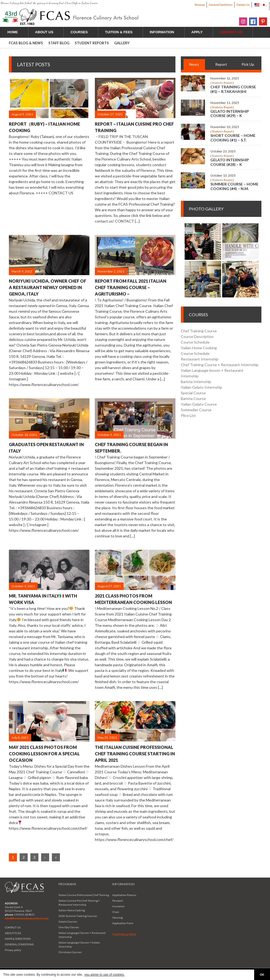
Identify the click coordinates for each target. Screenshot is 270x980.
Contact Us (243, 5)
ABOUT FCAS (13, 933)
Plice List (188, 415)
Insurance (118, 906)
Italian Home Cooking (199, 348)
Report (221, 64)
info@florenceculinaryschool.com (27, 918)
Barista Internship (196, 382)
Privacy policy (13, 950)
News (194, 64)
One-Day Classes (69, 927)
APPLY (200, 32)
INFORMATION (165, 32)
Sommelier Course (196, 410)
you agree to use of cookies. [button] (105, 975)
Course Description (197, 336)
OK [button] (262, 975)
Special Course (193, 393)
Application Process (124, 895)
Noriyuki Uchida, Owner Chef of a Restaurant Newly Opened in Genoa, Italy (48, 287)
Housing (118, 917)
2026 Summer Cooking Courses (78, 916)
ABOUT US (47, 32)
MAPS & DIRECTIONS (18, 939)
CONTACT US (13, 927)
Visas (116, 912)
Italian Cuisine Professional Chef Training (84, 895)
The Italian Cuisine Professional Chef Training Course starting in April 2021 (135, 754)
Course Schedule (195, 342)
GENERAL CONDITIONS (19, 944)
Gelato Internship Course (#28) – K (230, 162)
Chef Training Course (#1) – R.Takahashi (233, 89)
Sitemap (200, 5)
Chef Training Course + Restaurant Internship (220, 365)
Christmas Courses (70, 952)
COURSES (82, 32)
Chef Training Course (199, 331)
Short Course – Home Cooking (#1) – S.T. (233, 138)
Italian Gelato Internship (201, 387)
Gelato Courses (68, 921)
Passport (118, 901)
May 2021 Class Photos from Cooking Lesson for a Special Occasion (44, 754)
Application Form (123, 923)
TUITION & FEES (122, 32)
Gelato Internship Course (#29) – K (230, 114)
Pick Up (248, 64)
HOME (13, 32)
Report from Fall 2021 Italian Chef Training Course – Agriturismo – (131, 287)
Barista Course (193, 398)
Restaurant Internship (200, 359)
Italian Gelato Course (199, 404)
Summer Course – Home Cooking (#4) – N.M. (234, 186)
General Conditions (221, 5)
